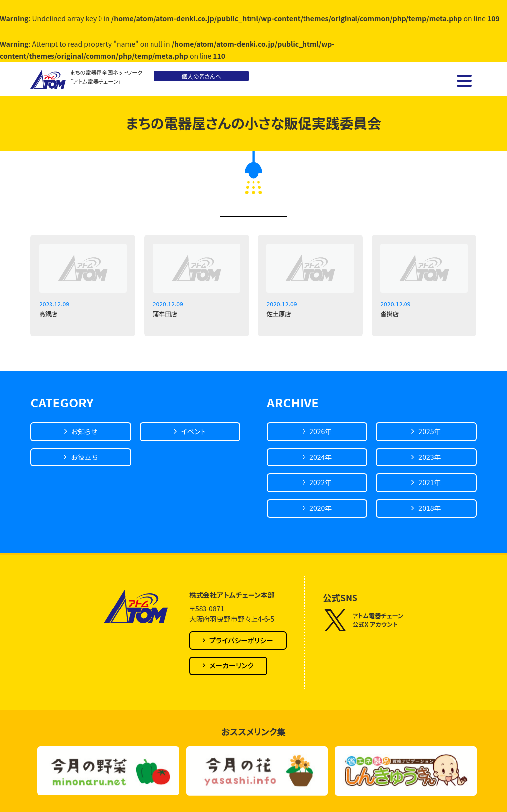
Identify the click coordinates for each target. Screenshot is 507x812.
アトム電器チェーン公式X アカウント (363, 620)
